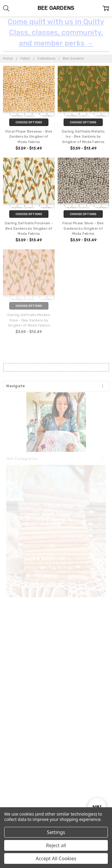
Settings (56, 832)
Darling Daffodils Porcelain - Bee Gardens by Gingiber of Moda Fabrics (29, 229)
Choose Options (29, 122)
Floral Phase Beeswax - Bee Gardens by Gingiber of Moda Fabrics (29, 137)
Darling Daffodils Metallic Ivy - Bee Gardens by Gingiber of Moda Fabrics (83, 137)
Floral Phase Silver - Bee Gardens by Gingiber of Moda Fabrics (83, 229)
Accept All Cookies (56, 858)
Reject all (56, 845)
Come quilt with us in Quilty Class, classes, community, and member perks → (56, 32)
